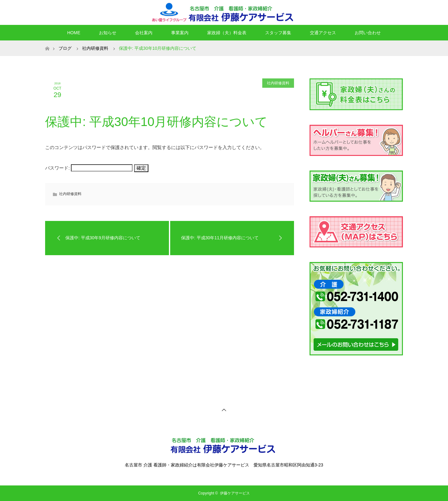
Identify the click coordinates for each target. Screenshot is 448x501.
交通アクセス (323, 33)
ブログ (65, 48)
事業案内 (180, 33)
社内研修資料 (95, 48)
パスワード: (89, 168)
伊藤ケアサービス (235, 493)
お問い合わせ (368, 33)
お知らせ (108, 33)
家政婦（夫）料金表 (227, 33)
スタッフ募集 (278, 33)
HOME (74, 33)
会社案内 (144, 33)
